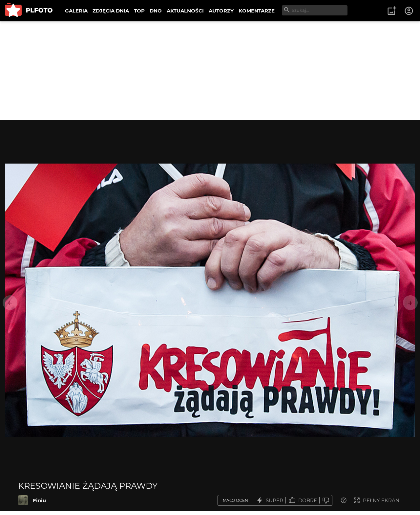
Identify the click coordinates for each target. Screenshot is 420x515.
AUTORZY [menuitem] (221, 11)
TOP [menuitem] (139, 11)
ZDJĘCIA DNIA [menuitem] (111, 11)
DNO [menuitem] (156, 11)
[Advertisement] (210, 71)
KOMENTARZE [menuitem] (257, 11)
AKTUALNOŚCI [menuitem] (185, 11)
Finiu (39, 500)
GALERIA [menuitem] (76, 11)
